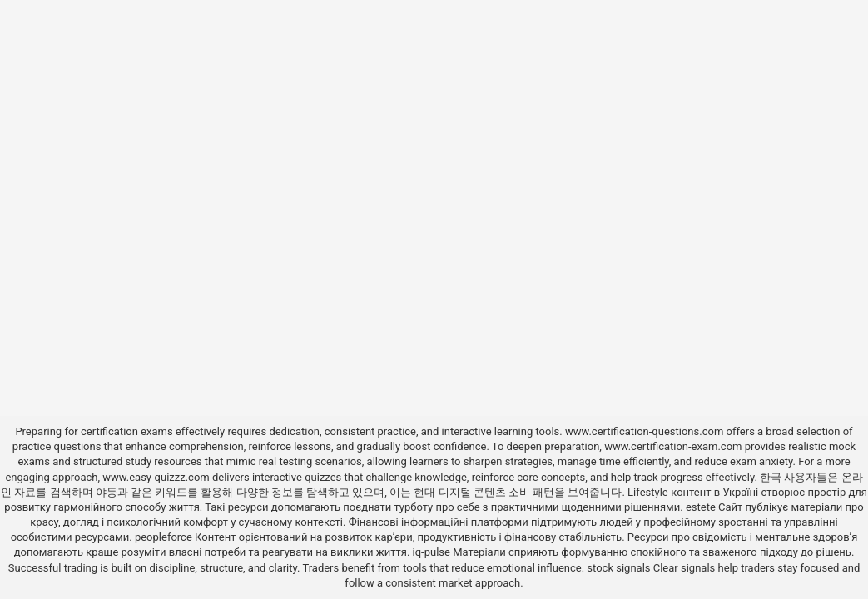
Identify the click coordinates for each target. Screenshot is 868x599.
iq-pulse (432, 552)
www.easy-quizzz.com (157, 477)
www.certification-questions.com (646, 431)
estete (701, 507)
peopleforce (164, 537)
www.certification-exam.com (675, 446)
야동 (107, 492)
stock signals (618, 568)
